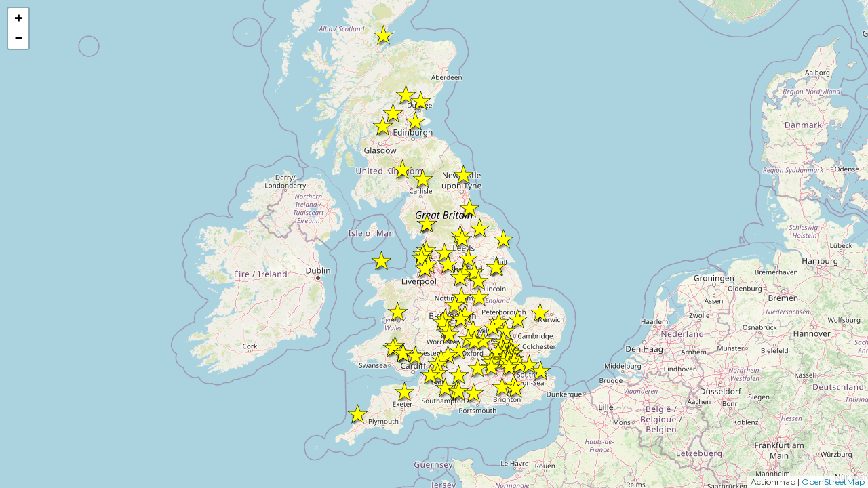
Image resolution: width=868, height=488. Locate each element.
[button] (515, 388)
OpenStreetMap (833, 482)
